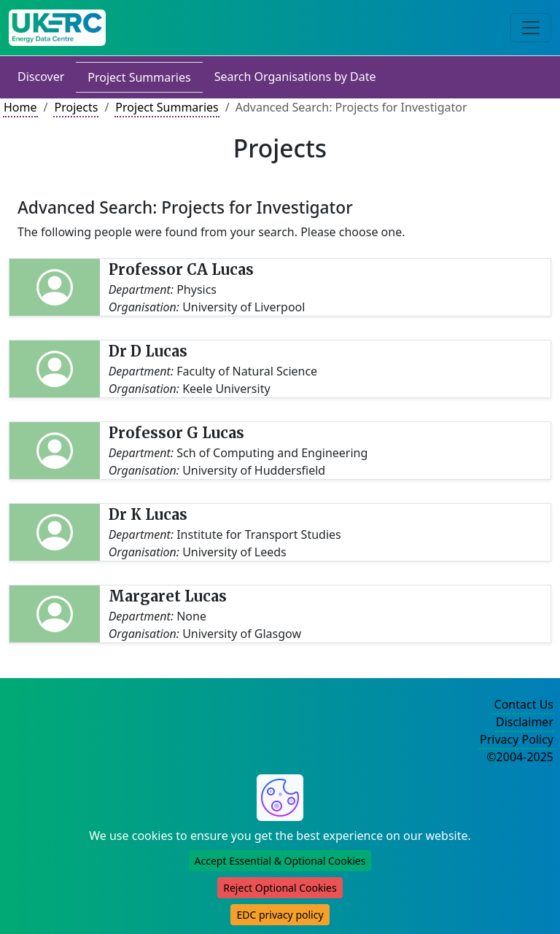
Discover (41, 77)
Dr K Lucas (148, 514)
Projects (76, 107)
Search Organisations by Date (295, 77)
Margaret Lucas (168, 596)
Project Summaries (139, 77)
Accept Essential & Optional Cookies (280, 861)
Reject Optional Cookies (280, 888)
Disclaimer (525, 722)
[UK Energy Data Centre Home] (57, 28)
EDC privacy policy (280, 915)
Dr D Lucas (148, 351)
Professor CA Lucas (181, 269)
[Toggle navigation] (531, 28)
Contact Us (524, 704)
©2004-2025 (520, 757)
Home (20, 107)
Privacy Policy (517, 739)
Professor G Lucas (176, 433)
